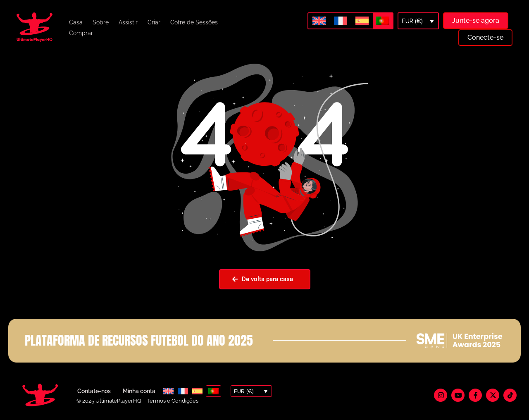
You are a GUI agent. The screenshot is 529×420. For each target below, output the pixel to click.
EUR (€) (412, 21)
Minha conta (139, 391)
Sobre (101, 22)
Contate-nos (94, 391)
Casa (76, 22)
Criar (154, 22)
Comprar (81, 33)
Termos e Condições (173, 401)
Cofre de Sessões (194, 22)
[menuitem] (319, 21)
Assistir (128, 22)
